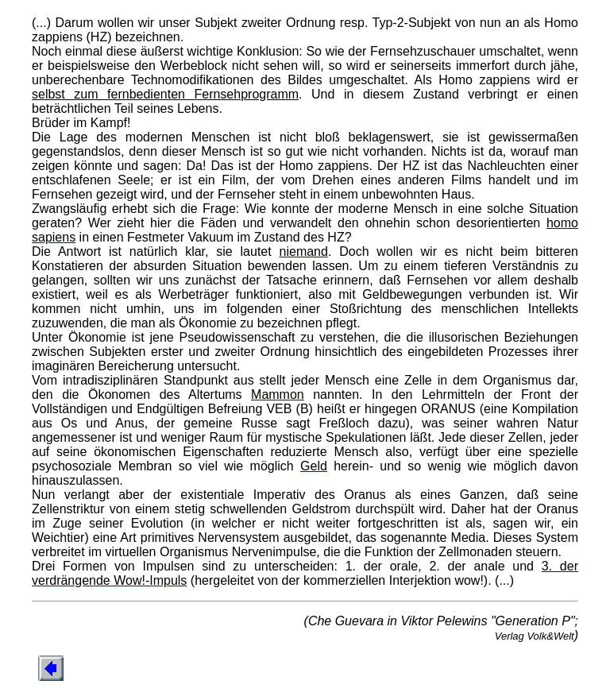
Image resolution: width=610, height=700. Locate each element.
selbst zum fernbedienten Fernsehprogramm (165, 94)
